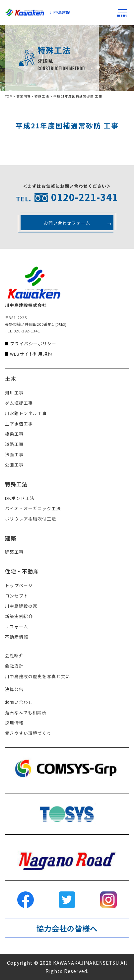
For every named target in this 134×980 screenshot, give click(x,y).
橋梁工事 (14, 434)
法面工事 (14, 454)
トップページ (19, 585)
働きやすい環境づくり (28, 733)
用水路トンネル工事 (26, 413)
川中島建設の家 (21, 606)
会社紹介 (14, 655)
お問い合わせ (19, 702)
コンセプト (17, 596)
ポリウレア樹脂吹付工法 (31, 519)
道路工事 (14, 444)
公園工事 (14, 465)
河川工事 (14, 393)
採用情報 (14, 723)
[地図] (61, 324)
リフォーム (17, 627)
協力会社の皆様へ (67, 928)
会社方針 (14, 666)
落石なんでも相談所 (26, 712)
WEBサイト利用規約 (31, 354)
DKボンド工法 (20, 498)
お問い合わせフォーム (67, 223)
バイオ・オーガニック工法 (33, 508)
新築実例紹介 (19, 616)
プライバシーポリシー (33, 344)
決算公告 (14, 689)
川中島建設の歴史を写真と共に (37, 676)
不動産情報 (17, 637)
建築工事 (14, 552)
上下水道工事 (19, 423)
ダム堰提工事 (19, 403)
